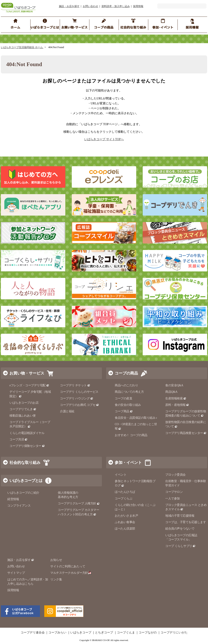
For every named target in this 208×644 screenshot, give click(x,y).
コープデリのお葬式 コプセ (80, 405)
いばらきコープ (81, 633)
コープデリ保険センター (27, 446)
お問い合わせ (90, 6)
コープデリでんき (23, 409)
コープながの (148, 633)
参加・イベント (128, 463)
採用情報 (138, 6)
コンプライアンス (19, 506)
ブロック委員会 (175, 475)
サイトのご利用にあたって (68, 566)
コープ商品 (124, 411)
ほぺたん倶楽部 (125, 529)
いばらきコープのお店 (24, 403)
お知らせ (56, 560)
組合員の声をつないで (180, 529)
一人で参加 (173, 499)
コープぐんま (126, 633)
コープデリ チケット (75, 385)
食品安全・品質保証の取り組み (137, 418)
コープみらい (57, 633)
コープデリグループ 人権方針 (79, 503)
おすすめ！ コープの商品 (131, 435)
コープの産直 (123, 398)
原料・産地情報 (177, 405)
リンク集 (56, 579)
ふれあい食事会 (125, 522)
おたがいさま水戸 (126, 516)
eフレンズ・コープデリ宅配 (29, 385)
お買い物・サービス (27, 373)
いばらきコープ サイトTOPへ (104, 139)
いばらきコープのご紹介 (23, 493)
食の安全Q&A (174, 385)
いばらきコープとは (26, 481)
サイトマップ (16, 573)
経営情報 (13, 499)
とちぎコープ (104, 633)
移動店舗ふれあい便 (23, 416)
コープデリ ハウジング (77, 398)
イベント (121, 475)
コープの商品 (126, 373)
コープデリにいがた (174, 633)
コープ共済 (18, 439)
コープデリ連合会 (33, 633)
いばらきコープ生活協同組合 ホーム (22, 47)
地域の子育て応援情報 (180, 516)
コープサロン (174, 492)
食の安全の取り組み (128, 405)
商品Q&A (171, 392)
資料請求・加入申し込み (116, 6)
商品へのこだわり (126, 385)
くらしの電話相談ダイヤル (27, 433)
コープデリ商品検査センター (186, 433)
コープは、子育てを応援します (186, 522)
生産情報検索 (176, 398)
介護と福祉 (67, 411)
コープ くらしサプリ (179, 546)
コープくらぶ (123, 499)
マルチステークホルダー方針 (71, 573)
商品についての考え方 (129, 392)
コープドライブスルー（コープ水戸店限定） (30, 424)
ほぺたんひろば (125, 492)
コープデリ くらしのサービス (79, 392)
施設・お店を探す (69, 6)
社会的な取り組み (25, 463)
